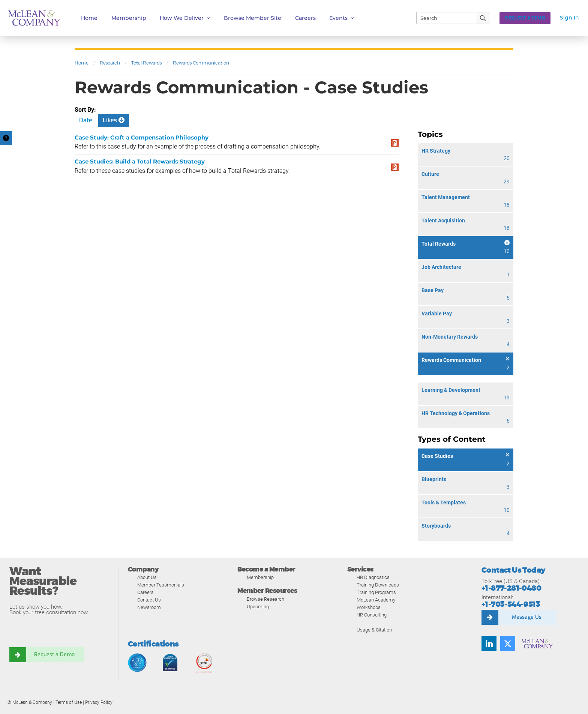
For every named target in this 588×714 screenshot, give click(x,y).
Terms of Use (69, 702)
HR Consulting (372, 615)
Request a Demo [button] (525, 18)
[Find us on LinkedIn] (489, 643)
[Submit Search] (483, 18)
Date (86, 120)
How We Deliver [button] (185, 18)
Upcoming (258, 607)
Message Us (526, 617)
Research (110, 63)
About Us (147, 577)
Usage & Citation (374, 630)
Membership (129, 18)
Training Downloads (378, 585)
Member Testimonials (161, 585)
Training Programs (376, 592)
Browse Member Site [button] (253, 18)
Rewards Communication (201, 63)
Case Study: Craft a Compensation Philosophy (142, 137)
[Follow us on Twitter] (508, 643)
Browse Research (265, 599)
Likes (114, 120)
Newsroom (149, 607)
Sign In (569, 18)
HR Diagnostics (373, 577)
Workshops (369, 607)
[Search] (443, 18)
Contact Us (149, 600)
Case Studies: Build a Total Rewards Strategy (140, 161)
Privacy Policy (99, 702)
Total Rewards (146, 63)
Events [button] (342, 18)
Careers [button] (305, 18)
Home (89, 18)
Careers (145, 592)
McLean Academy (376, 600)
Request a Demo (54, 655)
